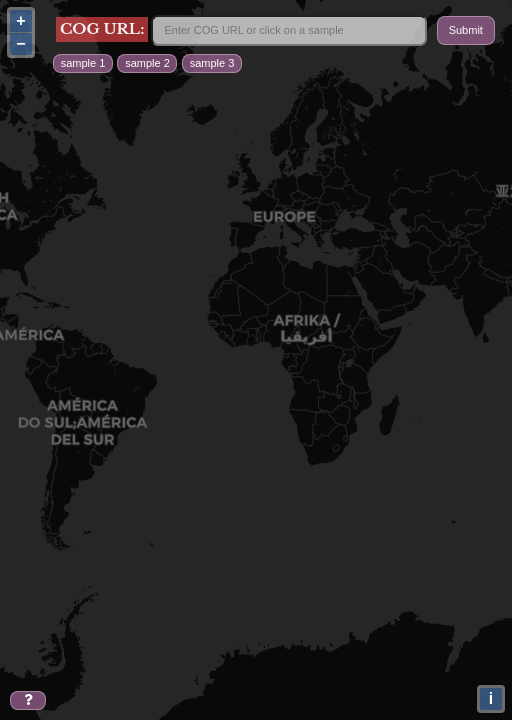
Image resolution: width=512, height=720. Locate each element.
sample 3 (212, 63)
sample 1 (83, 63)
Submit (466, 30)
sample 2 (147, 63)
